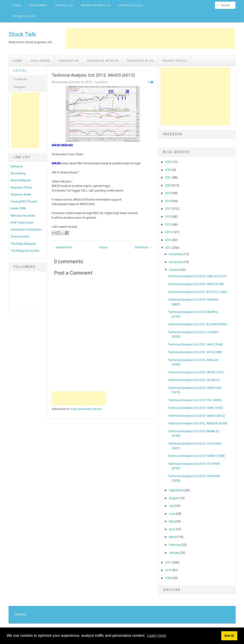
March (173, 537)
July (172, 506)
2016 (169, 216)
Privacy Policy (25, 16)
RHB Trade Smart (22, 223)
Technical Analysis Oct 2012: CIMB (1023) (196, 408)
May (172, 521)
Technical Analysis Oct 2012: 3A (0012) (194, 380)
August (174, 498)
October (175, 270)
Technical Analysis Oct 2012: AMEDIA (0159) (198, 423)
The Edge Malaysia (23, 244)
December (176, 254)
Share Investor (20, 236)
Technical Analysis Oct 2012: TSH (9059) (195, 400)
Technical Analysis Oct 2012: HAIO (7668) (196, 344)
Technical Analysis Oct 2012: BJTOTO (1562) (198, 292)
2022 (169, 170)
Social (20, 71)
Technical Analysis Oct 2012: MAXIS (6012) (93, 75)
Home (17, 5)
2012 (169, 248)
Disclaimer (38, 5)
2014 (169, 232)
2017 (169, 209)
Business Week (21, 194)
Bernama (17, 166)
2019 (169, 193)
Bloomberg (18, 173)
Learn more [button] (157, 636)
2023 (169, 162)
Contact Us (64, 5)
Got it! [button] (229, 636)
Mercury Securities (23, 216)
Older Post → (143, 247)
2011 (169, 562)
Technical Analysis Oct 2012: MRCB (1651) (196, 372)
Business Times (21, 187)
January (174, 553)
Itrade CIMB (18, 208)
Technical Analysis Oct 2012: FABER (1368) (196, 456)
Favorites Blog (131, 5)
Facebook (20, 79)
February (175, 545)
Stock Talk (22, 34)
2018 (169, 201)
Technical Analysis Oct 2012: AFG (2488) (195, 352)
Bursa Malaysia (21, 180)
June (173, 514)
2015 (169, 224)
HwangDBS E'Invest (24, 201)
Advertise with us (96, 5)
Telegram (20, 87)
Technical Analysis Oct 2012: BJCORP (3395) (198, 324)
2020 (169, 185)
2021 (169, 177)
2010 (169, 570)
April (172, 529)
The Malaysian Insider (25, 251)
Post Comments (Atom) (86, 409)
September (177, 490)
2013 (169, 240)
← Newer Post (62, 247)
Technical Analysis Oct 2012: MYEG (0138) (196, 284)
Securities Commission (26, 229)
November (176, 262)
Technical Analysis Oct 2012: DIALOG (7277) (197, 276)
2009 (169, 578)
